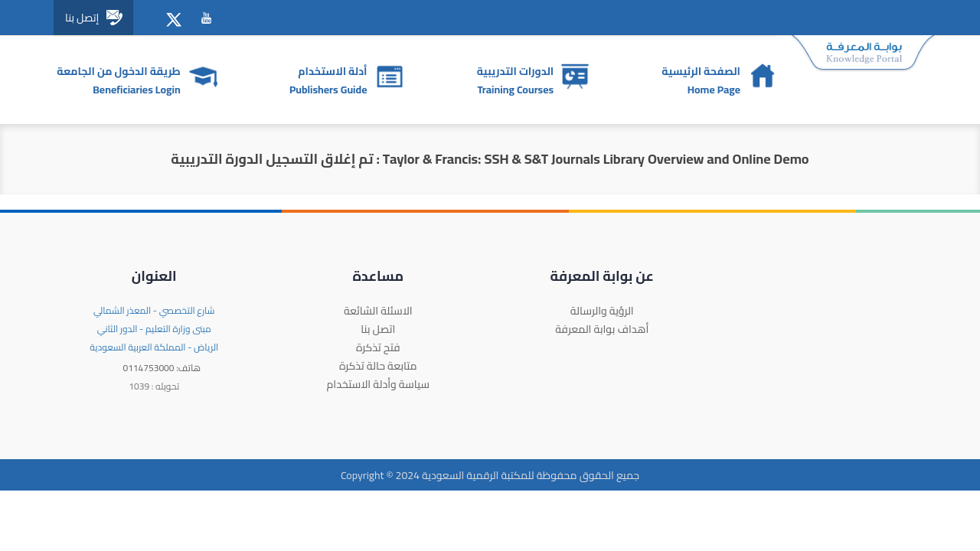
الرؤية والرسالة (602, 311)
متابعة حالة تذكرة (378, 366)
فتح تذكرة (378, 347)
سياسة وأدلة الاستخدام (378, 384)
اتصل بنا (378, 329)
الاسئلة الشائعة (378, 311)
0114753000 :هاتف (162, 368)
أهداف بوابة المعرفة (602, 329)
